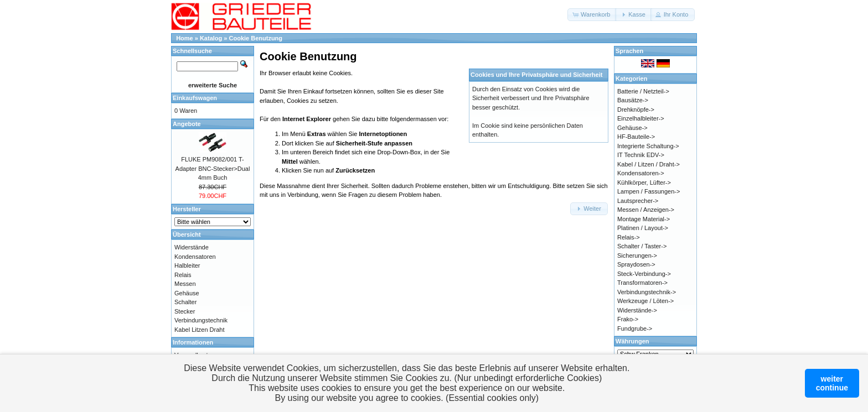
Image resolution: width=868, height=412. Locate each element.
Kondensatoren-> (641, 173)
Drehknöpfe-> (636, 109)
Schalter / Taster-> (642, 246)
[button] (592, 15)
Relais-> (629, 237)
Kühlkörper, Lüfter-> (644, 182)
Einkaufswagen (195, 98)
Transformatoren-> (642, 283)
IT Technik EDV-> (641, 155)
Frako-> (628, 319)
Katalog (211, 38)
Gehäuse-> (632, 128)
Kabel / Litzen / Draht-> (649, 164)
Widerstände (192, 247)
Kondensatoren (195, 257)
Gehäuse (187, 293)
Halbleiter (187, 265)
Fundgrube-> (635, 328)
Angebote (187, 124)
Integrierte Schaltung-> (648, 146)
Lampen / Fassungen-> (649, 191)
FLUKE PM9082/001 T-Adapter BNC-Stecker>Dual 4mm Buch (213, 168)
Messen (185, 284)
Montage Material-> (644, 219)
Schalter (185, 302)
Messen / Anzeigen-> (646, 210)
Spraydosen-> (636, 264)
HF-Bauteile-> (636, 137)
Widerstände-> (637, 310)
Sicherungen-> (637, 255)
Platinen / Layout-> (643, 228)
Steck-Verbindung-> (644, 274)
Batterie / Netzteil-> (643, 91)
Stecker (185, 311)
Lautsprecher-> (638, 201)
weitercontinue (832, 383)
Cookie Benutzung (256, 38)
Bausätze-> (633, 100)
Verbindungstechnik (201, 320)
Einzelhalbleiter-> (641, 118)
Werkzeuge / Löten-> (645, 301)
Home (185, 38)
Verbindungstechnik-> (647, 292)
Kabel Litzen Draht (200, 330)
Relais (183, 275)
